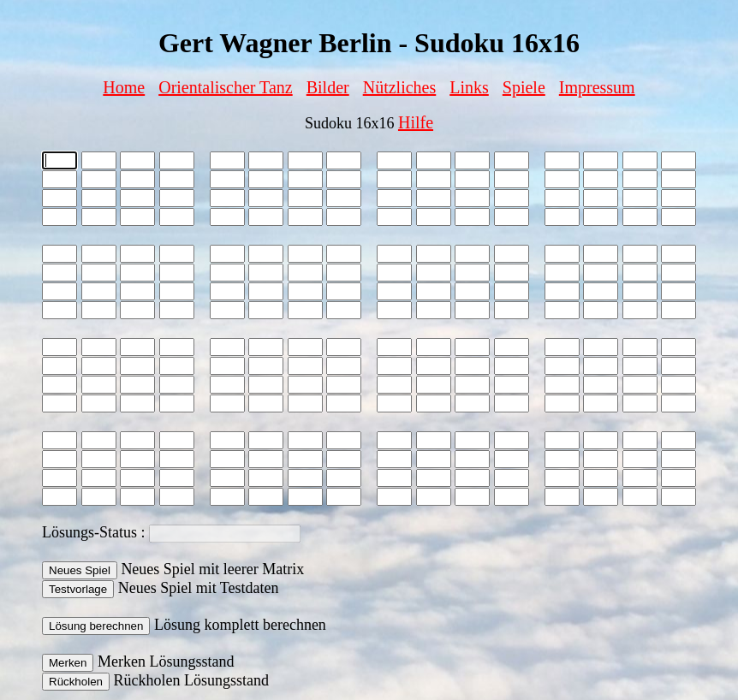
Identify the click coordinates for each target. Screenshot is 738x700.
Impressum (597, 87)
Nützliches (400, 87)
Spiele (524, 87)
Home (124, 87)
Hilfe (416, 122)
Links (469, 87)
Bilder (328, 87)
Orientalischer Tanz (226, 87)
